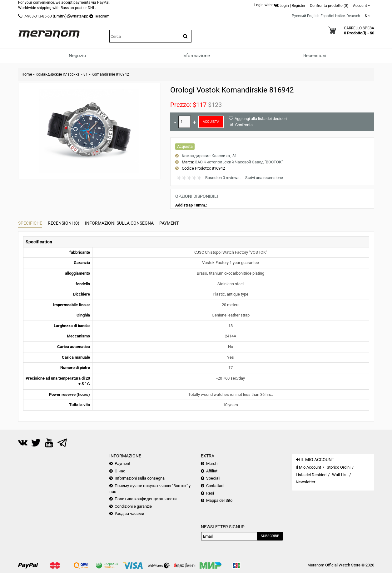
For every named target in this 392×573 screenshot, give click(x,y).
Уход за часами (129, 513)
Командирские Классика (58, 74)
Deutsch (353, 16)
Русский (299, 16)
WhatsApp (79, 16)
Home (27, 74)
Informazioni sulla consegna (119, 223)
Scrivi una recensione (264, 178)
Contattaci (215, 486)
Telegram (102, 16)
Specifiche (30, 223)
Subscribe (270, 536)
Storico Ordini (339, 467)
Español (327, 16)
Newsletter (305, 482)
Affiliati (212, 471)
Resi (210, 493)
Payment (169, 223)
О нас (120, 471)
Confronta (244, 125)
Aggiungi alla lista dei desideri (261, 119)
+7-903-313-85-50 (37, 16)
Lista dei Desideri (311, 475)
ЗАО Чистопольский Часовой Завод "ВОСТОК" (239, 162)
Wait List (340, 475)
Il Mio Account (308, 467)
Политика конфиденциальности (146, 499)
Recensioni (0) (64, 223)
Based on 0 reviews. (223, 178)
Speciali (213, 478)
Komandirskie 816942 (110, 74)
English (313, 16)
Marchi (212, 463)
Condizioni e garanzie (133, 506)
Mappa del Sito (219, 500)
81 (86, 74)
